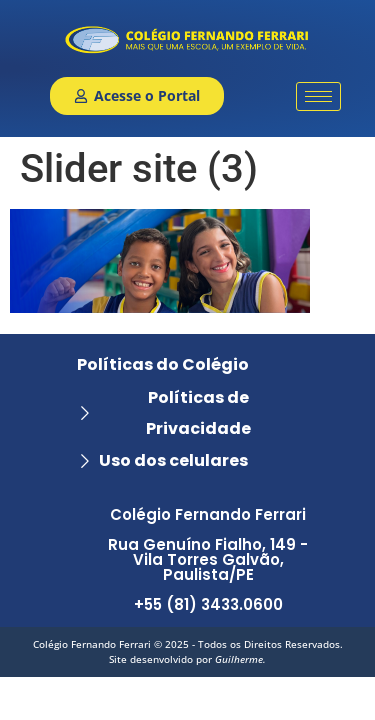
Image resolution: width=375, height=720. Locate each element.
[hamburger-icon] (318, 96)
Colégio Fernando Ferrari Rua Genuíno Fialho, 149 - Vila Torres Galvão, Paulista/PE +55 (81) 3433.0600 (208, 559)
